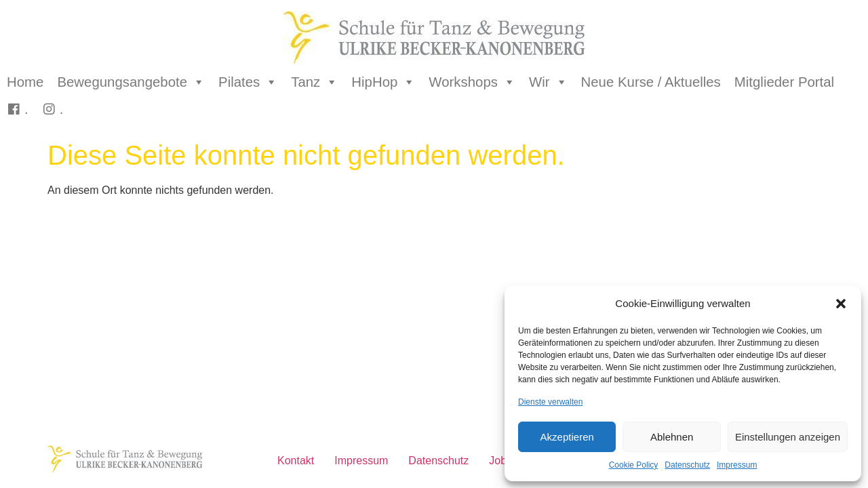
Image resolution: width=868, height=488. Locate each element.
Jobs (500, 461)
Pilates (248, 82)
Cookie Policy (634, 465)
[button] (841, 304)
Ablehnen (672, 437)
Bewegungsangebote (131, 82)
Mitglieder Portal (784, 82)
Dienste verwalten (550, 402)
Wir (548, 82)
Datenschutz (687, 465)
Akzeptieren (567, 437)
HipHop (383, 82)
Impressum (737, 465)
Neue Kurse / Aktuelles (651, 82)
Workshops (472, 82)
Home (25, 82)
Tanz (314, 82)
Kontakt (296, 461)
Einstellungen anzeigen (788, 437)
